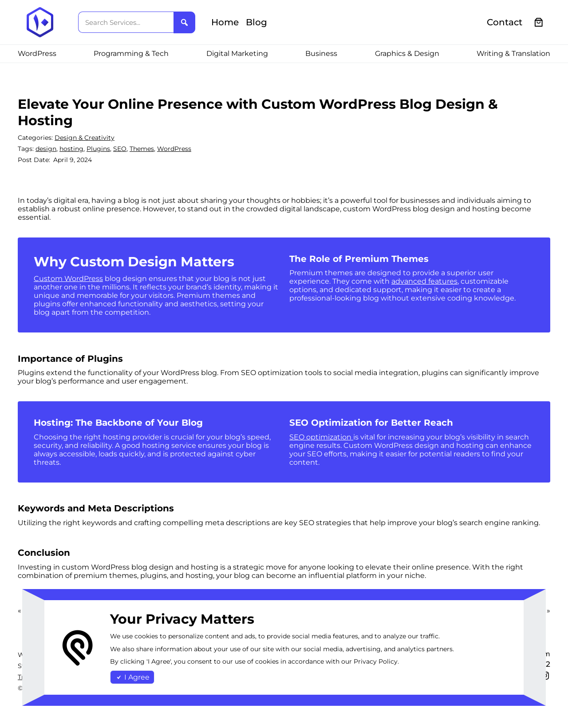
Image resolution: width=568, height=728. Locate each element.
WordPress (174, 149)
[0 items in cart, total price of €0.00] (539, 22)
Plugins (98, 149)
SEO (120, 149)
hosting (71, 149)
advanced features (424, 281)
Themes (142, 149)
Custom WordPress (68, 279)
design (46, 149)
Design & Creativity (85, 138)
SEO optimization (321, 437)
